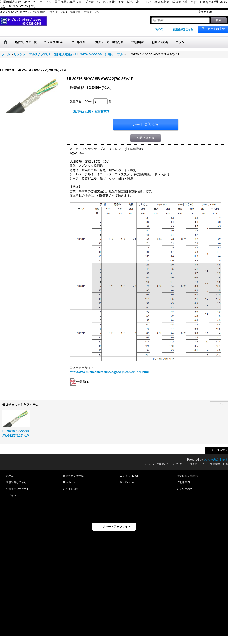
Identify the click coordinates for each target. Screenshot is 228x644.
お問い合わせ (145, 138)
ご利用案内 (183, 482)
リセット (221, 404)
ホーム (10, 476)
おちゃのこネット (216, 459)
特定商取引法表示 (187, 476)
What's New (127, 482)
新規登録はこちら (183, 29)
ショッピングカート (18, 489)
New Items (69, 482)
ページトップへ (219, 450)
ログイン (160, 29)
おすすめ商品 (71, 489)
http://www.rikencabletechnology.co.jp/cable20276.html (109, 372)
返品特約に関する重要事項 (91, 112)
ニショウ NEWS (129, 476)
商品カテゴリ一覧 (73, 476)
